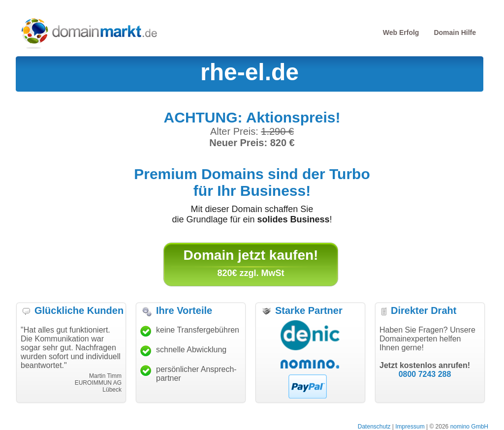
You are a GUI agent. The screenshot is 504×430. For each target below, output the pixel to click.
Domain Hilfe (455, 32)
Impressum (410, 427)
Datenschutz (374, 427)
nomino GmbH (469, 427)
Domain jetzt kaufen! (251, 255)
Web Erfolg (401, 32)
